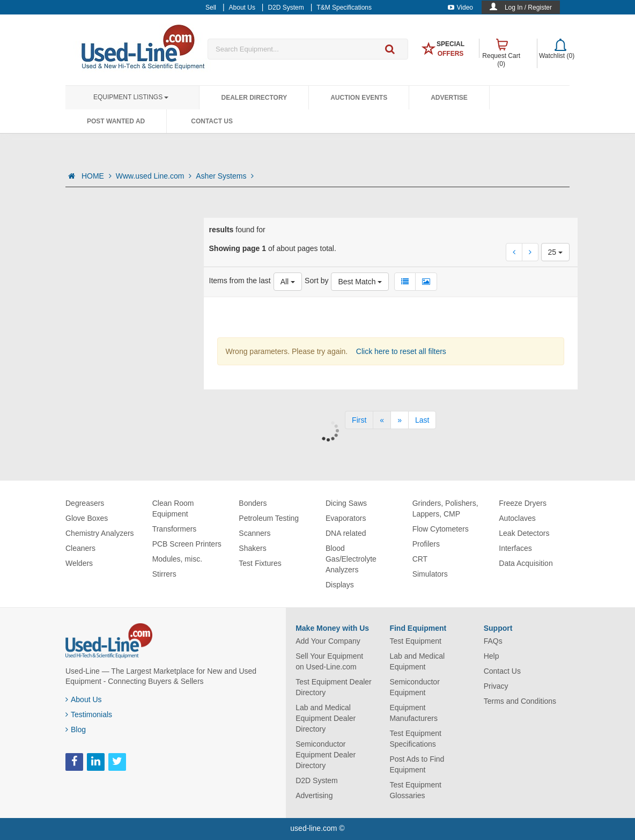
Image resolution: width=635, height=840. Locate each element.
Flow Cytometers (441, 529)
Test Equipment (415, 641)
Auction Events (359, 98)
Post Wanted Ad (116, 121)
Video (460, 8)
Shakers (252, 548)
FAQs (493, 641)
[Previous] (382, 420)
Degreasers (85, 503)
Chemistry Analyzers (100, 533)
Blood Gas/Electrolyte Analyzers (351, 559)
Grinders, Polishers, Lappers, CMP (445, 509)
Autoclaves (517, 518)
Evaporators (346, 518)
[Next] (400, 420)
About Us (84, 699)
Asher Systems (225, 176)
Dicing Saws (346, 503)
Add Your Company (328, 641)
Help (492, 656)
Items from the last (240, 281)
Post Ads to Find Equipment (417, 764)
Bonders (253, 503)
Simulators (430, 574)
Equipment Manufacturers (413, 713)
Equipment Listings (131, 97)
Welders (79, 563)
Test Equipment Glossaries (415, 790)
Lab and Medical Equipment (417, 661)
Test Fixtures (260, 563)
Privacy (496, 686)
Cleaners (80, 548)
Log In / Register (528, 8)
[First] (359, 420)
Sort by (316, 281)
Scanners (254, 533)
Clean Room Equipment (173, 509)
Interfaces (515, 548)
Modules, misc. (177, 559)
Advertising (314, 795)
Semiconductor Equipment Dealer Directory (326, 755)
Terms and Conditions (520, 701)
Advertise (449, 98)
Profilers (426, 544)
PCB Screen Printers (187, 544)
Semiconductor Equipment (414, 687)
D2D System (317, 780)
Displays (340, 585)
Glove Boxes (87, 518)
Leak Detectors (524, 533)
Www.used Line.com (154, 176)
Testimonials (89, 714)
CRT (420, 559)
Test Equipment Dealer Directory (334, 687)
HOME (97, 176)
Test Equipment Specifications (415, 739)
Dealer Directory (254, 98)
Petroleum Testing (269, 518)
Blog (76, 730)
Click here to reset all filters (400, 351)
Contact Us (212, 121)
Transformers (175, 529)
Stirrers (164, 574)
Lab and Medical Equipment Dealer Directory (326, 718)
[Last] (422, 420)
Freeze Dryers (523, 503)
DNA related (346, 533)
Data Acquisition (526, 563)
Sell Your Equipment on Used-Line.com (329, 661)
